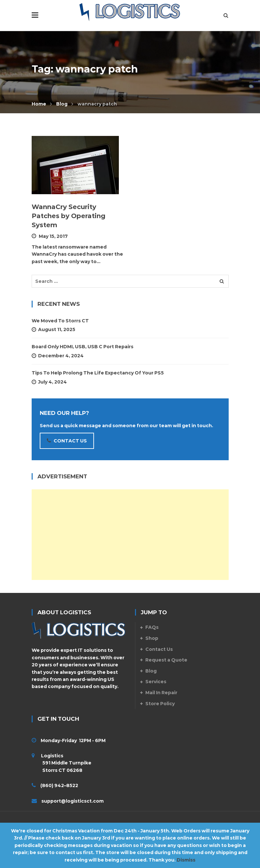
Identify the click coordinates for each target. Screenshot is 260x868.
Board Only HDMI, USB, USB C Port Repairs (83, 347)
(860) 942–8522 (59, 785)
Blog (62, 104)
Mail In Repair (161, 693)
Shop (152, 638)
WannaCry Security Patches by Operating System (68, 216)
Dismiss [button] (186, 860)
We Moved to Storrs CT (60, 321)
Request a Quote (166, 660)
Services (156, 682)
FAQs (152, 627)
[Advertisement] (130, 535)
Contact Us (159, 649)
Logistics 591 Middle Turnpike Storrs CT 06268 (62, 763)
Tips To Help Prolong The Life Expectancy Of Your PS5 (98, 373)
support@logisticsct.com (73, 801)
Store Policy (160, 704)
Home (39, 104)
